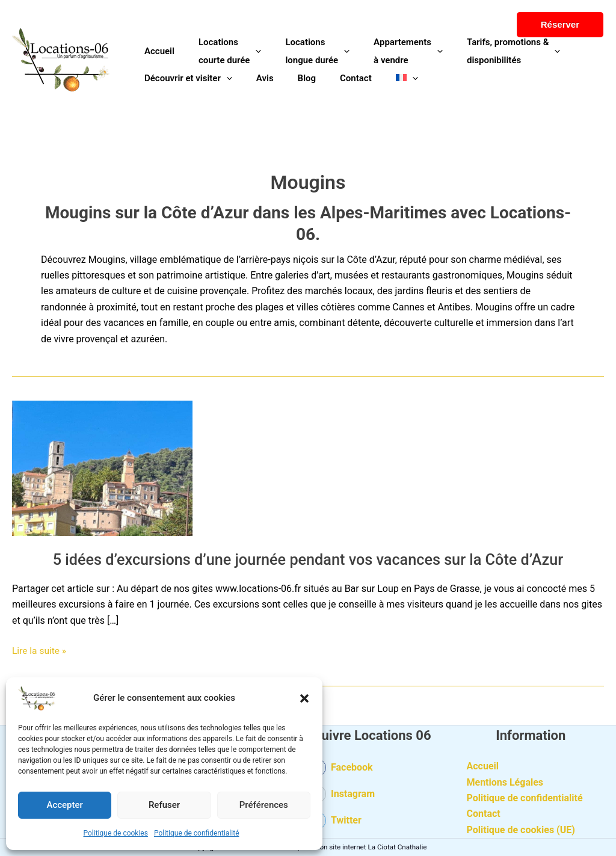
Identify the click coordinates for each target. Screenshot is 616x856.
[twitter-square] (372, 822)
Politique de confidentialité (197, 833)
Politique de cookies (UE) (521, 830)
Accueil (483, 766)
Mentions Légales (505, 782)
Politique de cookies (116, 833)
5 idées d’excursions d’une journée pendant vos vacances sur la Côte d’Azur (308, 559)
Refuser (164, 805)
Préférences (264, 805)
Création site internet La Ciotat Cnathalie (364, 847)
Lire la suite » (40, 650)
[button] (304, 698)
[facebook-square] (372, 771)
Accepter (64, 805)
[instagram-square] (372, 798)
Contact (484, 814)
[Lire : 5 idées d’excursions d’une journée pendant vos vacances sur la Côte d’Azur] (102, 468)
